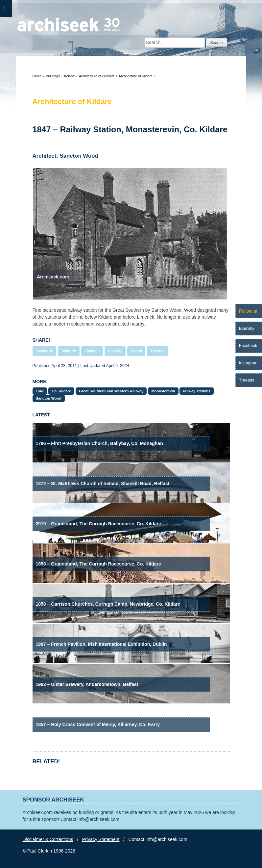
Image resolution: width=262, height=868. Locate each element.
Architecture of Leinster (97, 76)
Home (37, 76)
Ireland (69, 76)
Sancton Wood (49, 398)
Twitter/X (69, 351)
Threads (157, 351)
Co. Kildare (61, 391)
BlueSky (115, 351)
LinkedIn (92, 351)
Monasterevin (163, 391)
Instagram (248, 363)
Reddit (136, 351)
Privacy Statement (101, 839)
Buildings (53, 76)
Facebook (44, 351)
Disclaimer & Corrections (48, 839)
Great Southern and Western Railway (111, 391)
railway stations (197, 391)
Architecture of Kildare (136, 76)
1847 (40, 391)
